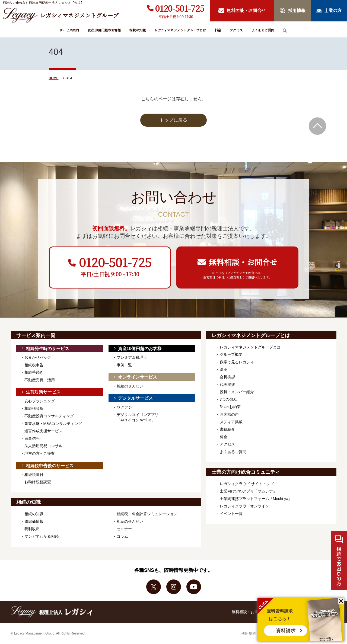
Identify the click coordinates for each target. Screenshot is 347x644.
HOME (54, 78)
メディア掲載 (231, 422)
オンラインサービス (138, 377)
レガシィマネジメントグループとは (180, 30)
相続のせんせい (130, 386)
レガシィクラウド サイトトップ (247, 484)
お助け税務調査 (38, 482)
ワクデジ (124, 407)
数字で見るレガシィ (237, 362)
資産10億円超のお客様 (104, 30)
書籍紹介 (227, 429)
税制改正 (32, 529)
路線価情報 (34, 521)
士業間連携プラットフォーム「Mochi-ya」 (256, 499)
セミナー (124, 529)
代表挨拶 (227, 385)
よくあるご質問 (263, 30)
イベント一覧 (231, 514)
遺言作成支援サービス (43, 431)
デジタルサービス (135, 398)
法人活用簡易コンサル (43, 446)
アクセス (236, 30)
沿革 (224, 369)
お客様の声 (229, 414)
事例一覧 (124, 365)
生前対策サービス (43, 392)
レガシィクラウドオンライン (244, 506)
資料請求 (286, 631)
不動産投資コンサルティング (49, 416)
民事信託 (32, 438)
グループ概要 (231, 354)
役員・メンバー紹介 (237, 392)
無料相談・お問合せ (249, 612)
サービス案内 (69, 30)
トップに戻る (174, 120)
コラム (122, 536)
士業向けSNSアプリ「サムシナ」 (248, 491)
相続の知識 (138, 30)
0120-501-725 (180, 8)
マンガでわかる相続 (42, 536)
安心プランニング (40, 401)
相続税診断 (34, 408)
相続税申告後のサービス (50, 466)
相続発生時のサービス (47, 349)
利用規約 (249, 633)
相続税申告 (34, 365)
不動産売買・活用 (40, 380)
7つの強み (228, 399)
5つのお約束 (230, 407)
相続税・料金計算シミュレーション (147, 514)
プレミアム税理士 (132, 357)
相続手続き (34, 372)
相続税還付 (34, 475)
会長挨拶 (227, 377)
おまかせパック (38, 357)
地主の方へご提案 (40, 453)
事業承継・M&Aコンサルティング (53, 424)
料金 (218, 30)
